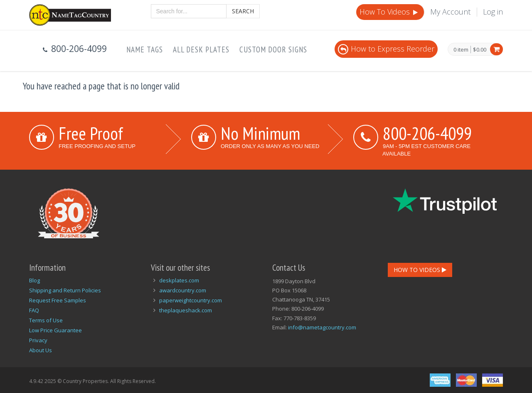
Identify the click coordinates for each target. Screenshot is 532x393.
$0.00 (480, 49)
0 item (461, 50)
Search (243, 11)
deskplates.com (179, 280)
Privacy (38, 340)
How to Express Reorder (386, 49)
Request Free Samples (58, 300)
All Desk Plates (201, 49)
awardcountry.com (183, 290)
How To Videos (389, 12)
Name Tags (145, 49)
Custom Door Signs (273, 49)
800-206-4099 (427, 133)
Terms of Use (46, 320)
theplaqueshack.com (186, 310)
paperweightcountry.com (191, 300)
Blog (34, 280)
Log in (493, 12)
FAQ (34, 310)
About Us (41, 350)
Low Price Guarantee (55, 330)
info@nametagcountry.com (322, 327)
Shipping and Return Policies (65, 290)
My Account (450, 12)
